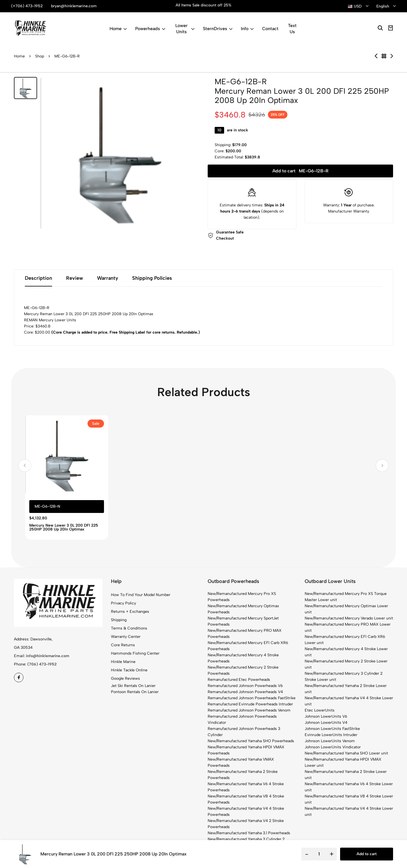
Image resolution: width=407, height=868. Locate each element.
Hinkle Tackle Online (129, 670)
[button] (25, 466)
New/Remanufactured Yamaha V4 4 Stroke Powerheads (246, 812)
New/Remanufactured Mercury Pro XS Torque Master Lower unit (346, 597)
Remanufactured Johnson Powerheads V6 (245, 686)
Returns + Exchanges (130, 612)
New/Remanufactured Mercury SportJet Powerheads (243, 621)
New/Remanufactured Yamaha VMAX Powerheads (241, 762)
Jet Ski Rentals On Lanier (133, 686)
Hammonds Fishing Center (135, 653)
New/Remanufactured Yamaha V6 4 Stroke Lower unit (349, 787)
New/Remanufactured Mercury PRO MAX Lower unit (348, 627)
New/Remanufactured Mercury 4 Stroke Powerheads (243, 658)
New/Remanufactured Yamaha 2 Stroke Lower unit (346, 689)
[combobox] (358, 6)
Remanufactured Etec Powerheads (239, 680)
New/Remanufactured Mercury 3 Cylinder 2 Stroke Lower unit (344, 677)
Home (118, 29)
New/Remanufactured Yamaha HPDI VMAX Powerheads (246, 750)
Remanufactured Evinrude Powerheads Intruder (250, 704)
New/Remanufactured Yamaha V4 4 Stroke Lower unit (349, 701)
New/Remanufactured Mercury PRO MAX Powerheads (245, 634)
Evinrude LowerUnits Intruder (331, 735)
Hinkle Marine (123, 662)
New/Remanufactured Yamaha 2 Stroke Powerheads (243, 775)
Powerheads (150, 29)
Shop (40, 56)
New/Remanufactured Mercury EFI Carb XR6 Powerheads (248, 646)
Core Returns (123, 645)
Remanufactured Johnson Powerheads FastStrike (252, 698)
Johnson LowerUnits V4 (326, 723)
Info (247, 29)
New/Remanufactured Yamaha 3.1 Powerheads (249, 833)
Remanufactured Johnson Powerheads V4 (245, 692)
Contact (270, 29)
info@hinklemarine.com (48, 656)
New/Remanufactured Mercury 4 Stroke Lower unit (346, 652)
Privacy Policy (123, 603)
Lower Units (185, 29)
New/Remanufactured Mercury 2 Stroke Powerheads (243, 670)
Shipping (119, 620)
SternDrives (218, 29)
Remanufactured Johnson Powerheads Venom (249, 710)
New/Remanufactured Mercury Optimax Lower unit (346, 609)
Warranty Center (126, 637)
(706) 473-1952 (42, 664)
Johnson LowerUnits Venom (330, 741)
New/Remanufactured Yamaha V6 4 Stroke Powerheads (246, 787)
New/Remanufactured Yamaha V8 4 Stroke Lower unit (349, 799)
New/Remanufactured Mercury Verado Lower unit (349, 618)
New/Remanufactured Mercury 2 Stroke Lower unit (346, 664)
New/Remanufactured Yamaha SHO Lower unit (346, 753)
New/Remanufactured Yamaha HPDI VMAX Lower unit (343, 762)
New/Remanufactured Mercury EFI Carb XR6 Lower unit (345, 640)
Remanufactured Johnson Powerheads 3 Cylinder (244, 732)
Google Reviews (125, 678)
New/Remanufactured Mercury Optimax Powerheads (243, 609)
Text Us (292, 29)
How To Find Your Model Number (141, 595)
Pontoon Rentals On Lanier (135, 692)
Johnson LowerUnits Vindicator (333, 747)
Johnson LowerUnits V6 (326, 716)
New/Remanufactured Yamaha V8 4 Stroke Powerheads (246, 799)
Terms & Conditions (129, 628)
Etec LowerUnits (320, 710)
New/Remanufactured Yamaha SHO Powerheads (251, 741)
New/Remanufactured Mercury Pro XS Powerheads (242, 597)
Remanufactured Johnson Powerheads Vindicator (242, 719)
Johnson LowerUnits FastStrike (332, 729)
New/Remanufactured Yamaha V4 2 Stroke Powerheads (246, 824)
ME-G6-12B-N (47, 506)
